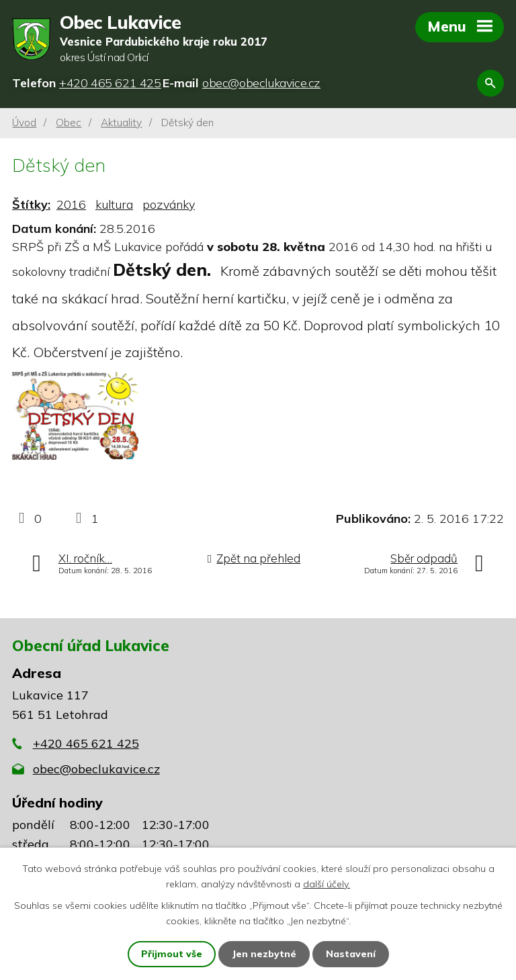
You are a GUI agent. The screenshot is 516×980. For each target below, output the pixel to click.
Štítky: (31, 204)
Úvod (24, 122)
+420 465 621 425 (86, 743)
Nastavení (351, 954)
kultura (114, 204)
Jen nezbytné (264, 954)
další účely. (327, 883)
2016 (71, 204)
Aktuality (121, 122)
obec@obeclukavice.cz (96, 769)
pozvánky (169, 204)
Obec (69, 122)
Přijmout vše (172, 954)
